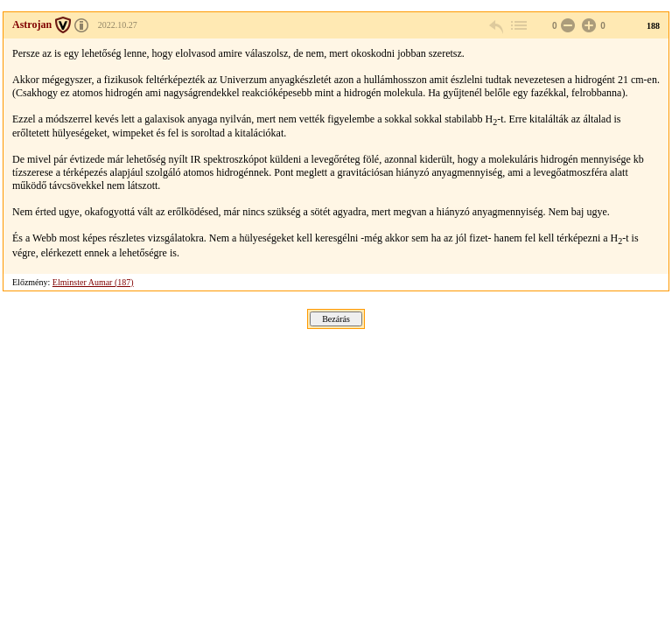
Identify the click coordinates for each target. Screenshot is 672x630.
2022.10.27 (118, 25)
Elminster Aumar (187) (93, 282)
